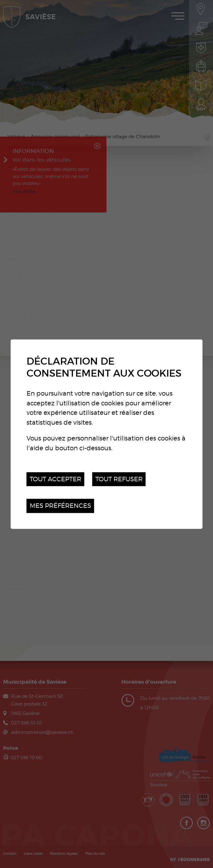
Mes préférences (60, 506)
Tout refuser (119, 479)
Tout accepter (55, 479)
